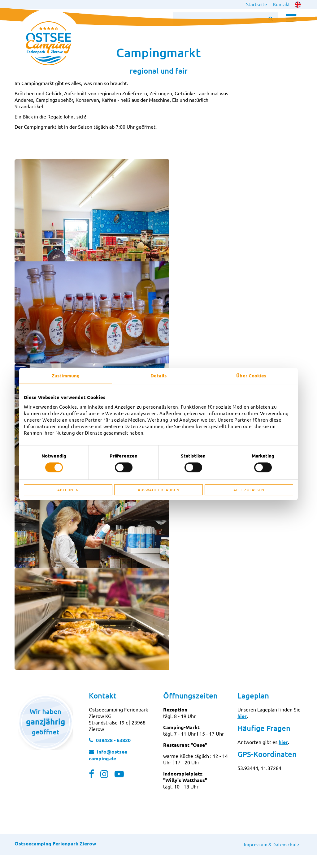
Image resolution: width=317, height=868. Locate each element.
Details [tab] (158, 376)
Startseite (256, 4)
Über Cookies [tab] (251, 376)
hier (242, 729)
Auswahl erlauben (159, 490)
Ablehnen (68, 490)
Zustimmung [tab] (66, 376)
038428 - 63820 (113, 753)
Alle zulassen (249, 490)
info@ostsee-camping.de (109, 768)
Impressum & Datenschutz (272, 857)
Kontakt (282, 4)
